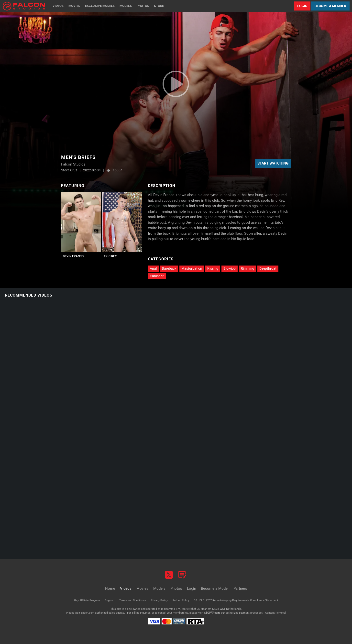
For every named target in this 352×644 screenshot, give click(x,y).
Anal (153, 268)
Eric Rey (110, 256)
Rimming (247, 268)
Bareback (169, 268)
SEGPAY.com (212, 613)
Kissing (213, 268)
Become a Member (330, 6)
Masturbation (192, 268)
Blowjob (230, 268)
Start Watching (273, 163)
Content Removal (276, 613)
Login (302, 6)
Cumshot (157, 276)
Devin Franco (73, 256)
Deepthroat (268, 268)
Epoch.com (88, 613)
